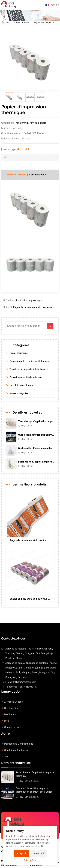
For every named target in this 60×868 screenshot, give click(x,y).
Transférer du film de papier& (30, 123)
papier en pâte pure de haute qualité (30, 599)
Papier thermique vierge (29, 301)
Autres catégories (17, 393)
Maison (8, 23)
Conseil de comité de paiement (24, 377)
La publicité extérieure (19, 385)
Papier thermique (42, 23)
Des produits (23, 23)
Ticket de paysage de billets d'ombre (27, 369)
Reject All (39, 853)
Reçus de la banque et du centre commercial (30, 540)
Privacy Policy (31, 860)
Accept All (21, 853)
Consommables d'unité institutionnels (28, 361)
